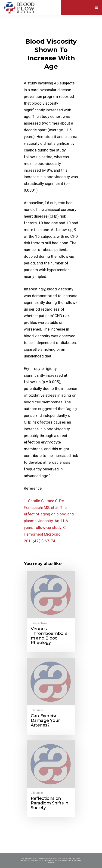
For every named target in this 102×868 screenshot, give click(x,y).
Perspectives (39, 623)
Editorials (37, 710)
